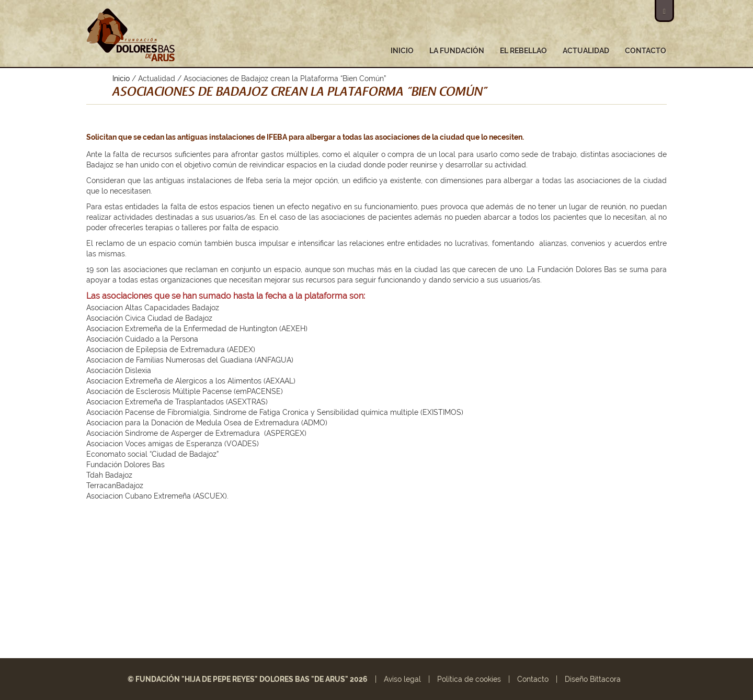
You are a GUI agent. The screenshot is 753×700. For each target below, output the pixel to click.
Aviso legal (402, 679)
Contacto (646, 51)
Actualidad (586, 51)
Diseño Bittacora (593, 679)
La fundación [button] (457, 51)
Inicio (402, 51)
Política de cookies (469, 679)
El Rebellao (523, 51)
